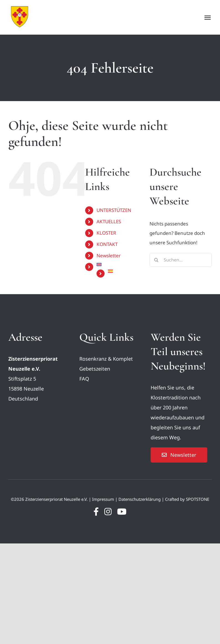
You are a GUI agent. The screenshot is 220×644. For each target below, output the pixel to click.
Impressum (103, 499)
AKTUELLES (109, 221)
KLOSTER (106, 233)
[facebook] (96, 512)
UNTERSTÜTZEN (114, 210)
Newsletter (109, 256)
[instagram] (108, 512)
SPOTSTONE (198, 499)
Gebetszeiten (95, 369)
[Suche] (156, 260)
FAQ (84, 379)
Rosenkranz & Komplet (106, 359)
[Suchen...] (181, 260)
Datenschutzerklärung (140, 499)
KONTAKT (107, 244)
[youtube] (122, 512)
